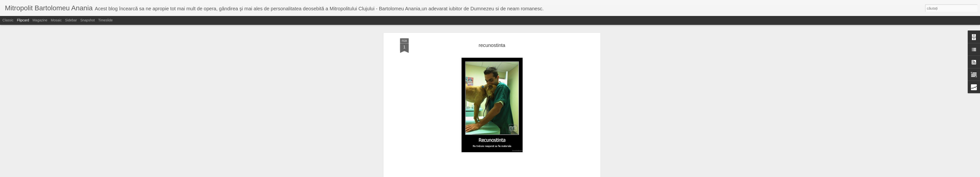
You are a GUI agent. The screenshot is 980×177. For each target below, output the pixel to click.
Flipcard (23, 20)
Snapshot (88, 20)
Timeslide (105, 20)
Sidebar (71, 20)
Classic (8, 20)
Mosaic (56, 20)
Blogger (512, 174)
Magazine (40, 20)
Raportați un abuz (529, 174)
